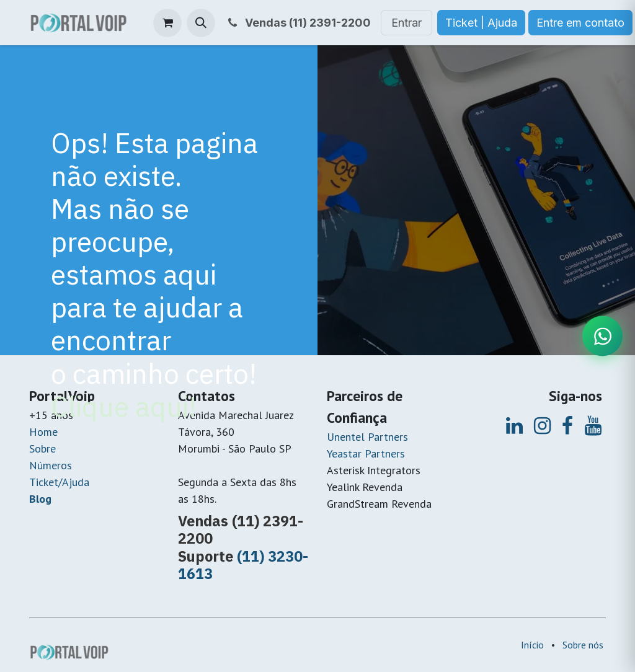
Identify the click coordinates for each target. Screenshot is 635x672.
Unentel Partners (367, 437)
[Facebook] (567, 426)
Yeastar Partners (366, 453)
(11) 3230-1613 (243, 565)
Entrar (406, 23)
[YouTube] (593, 426)
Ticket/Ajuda (59, 482)
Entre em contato (580, 23)
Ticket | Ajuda (481, 23)
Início (532, 645)
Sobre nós (583, 645)
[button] (201, 23)
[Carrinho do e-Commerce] (167, 23)
